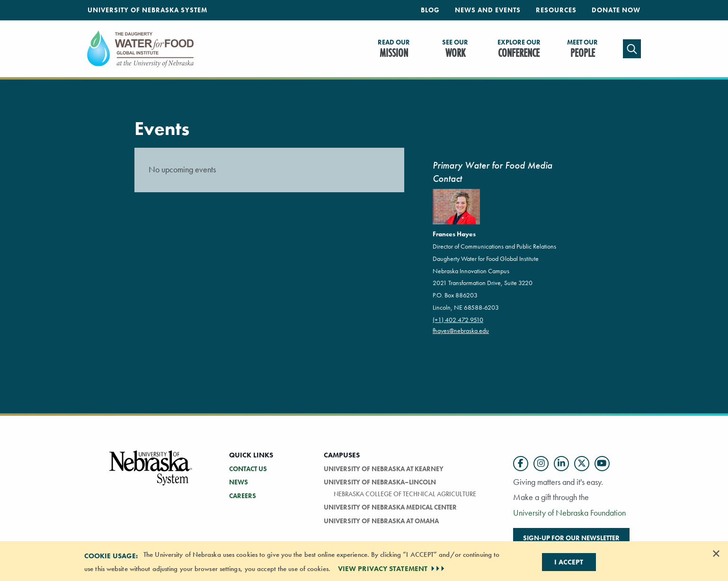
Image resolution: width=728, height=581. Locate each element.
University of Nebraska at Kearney (384, 469)
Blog (430, 10)
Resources (556, 10)
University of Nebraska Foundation (569, 513)
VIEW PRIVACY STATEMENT (392, 569)
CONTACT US (248, 469)
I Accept (569, 562)
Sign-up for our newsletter (571, 538)
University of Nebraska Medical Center (390, 507)
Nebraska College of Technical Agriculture (405, 494)
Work (455, 49)
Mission (394, 49)
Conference (519, 49)
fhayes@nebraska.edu (461, 331)
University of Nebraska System (147, 10)
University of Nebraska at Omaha (381, 521)
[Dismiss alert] (716, 554)
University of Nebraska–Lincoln (380, 482)
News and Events (488, 10)
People (582, 49)
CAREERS (243, 496)
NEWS (239, 482)
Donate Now (616, 10)
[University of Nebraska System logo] (151, 473)
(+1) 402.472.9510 (458, 320)
